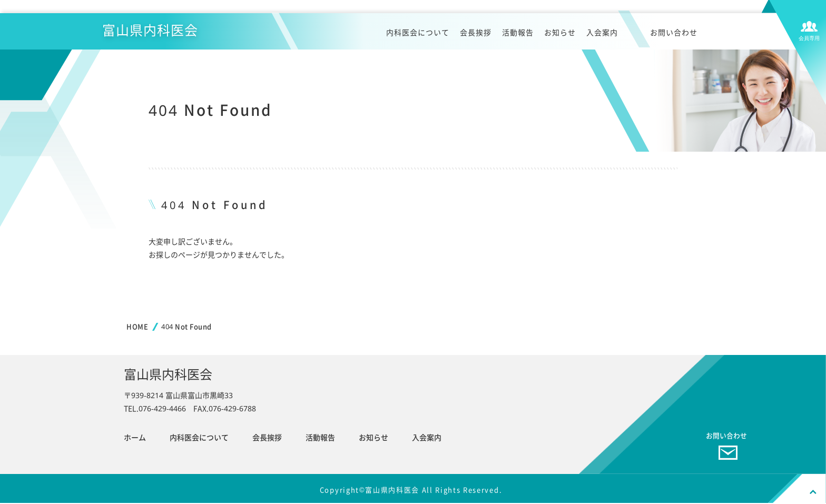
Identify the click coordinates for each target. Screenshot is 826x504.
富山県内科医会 (156, 32)
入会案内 (602, 35)
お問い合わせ (674, 35)
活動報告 (518, 35)
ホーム (135, 437)
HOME (137, 327)
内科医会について (418, 35)
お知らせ (560, 35)
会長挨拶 (476, 35)
